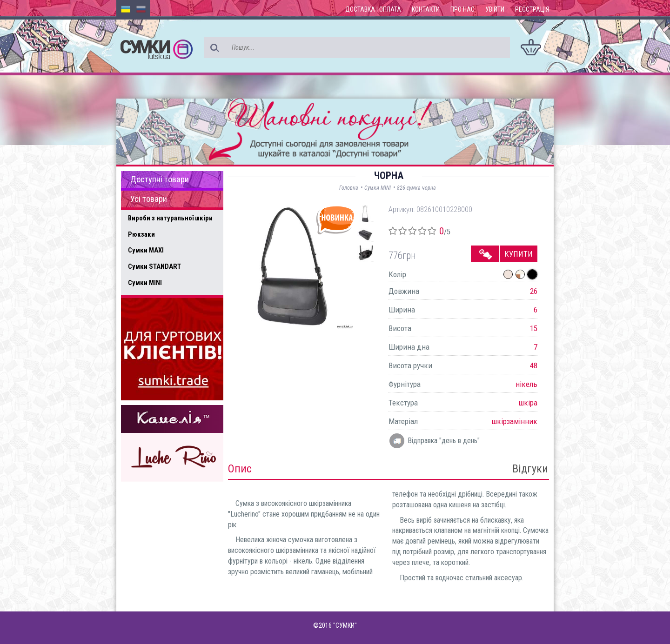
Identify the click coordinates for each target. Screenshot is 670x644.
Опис (240, 469)
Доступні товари (160, 179)
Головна (349, 188)
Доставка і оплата (373, 9)
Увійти (495, 9)
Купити (519, 254)
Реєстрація (532, 9)
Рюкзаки (141, 234)
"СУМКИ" (345, 625)
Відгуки (530, 469)
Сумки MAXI (146, 250)
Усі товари (149, 199)
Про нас (462, 9)
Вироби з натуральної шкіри (170, 218)
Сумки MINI (145, 283)
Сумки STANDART (154, 266)
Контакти (426, 9)
